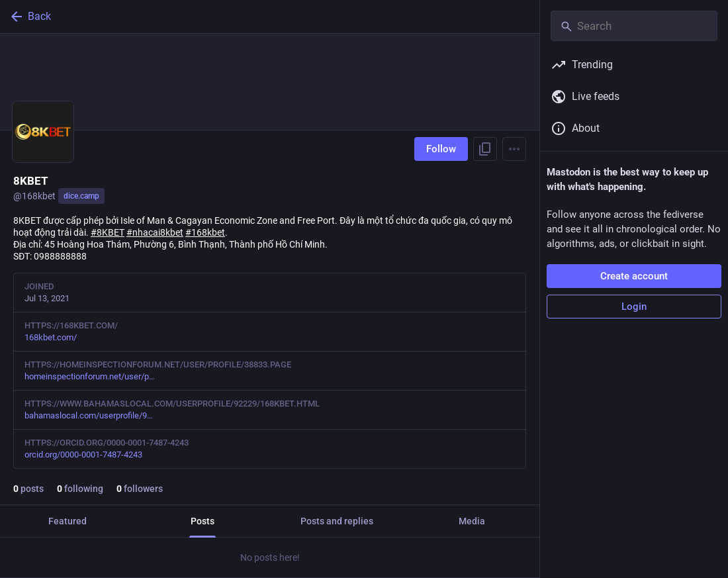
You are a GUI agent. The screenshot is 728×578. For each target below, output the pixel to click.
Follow (441, 149)
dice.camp (81, 196)
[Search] (634, 26)
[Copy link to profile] (485, 149)
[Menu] (514, 149)
